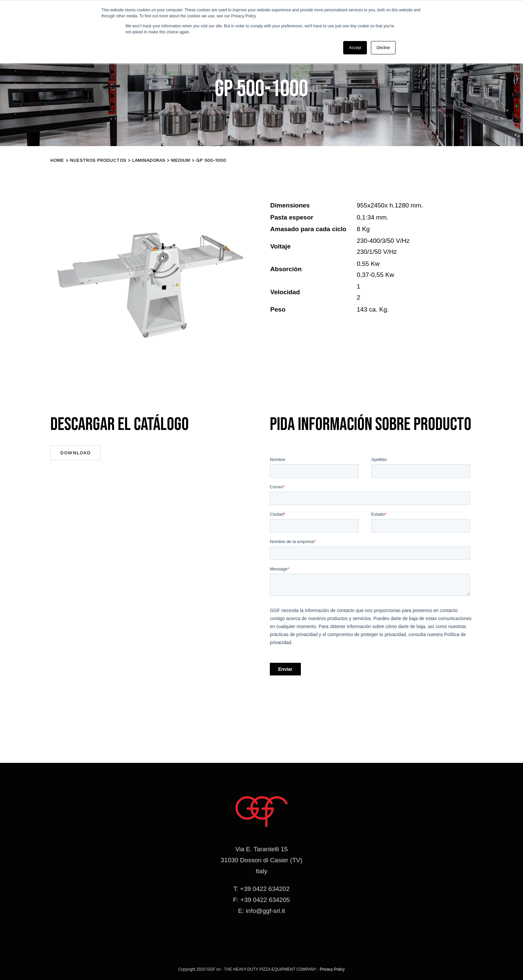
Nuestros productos (98, 160)
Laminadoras (149, 160)
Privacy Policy (332, 969)
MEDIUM (181, 160)
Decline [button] (383, 48)
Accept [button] (355, 48)
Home (57, 160)
